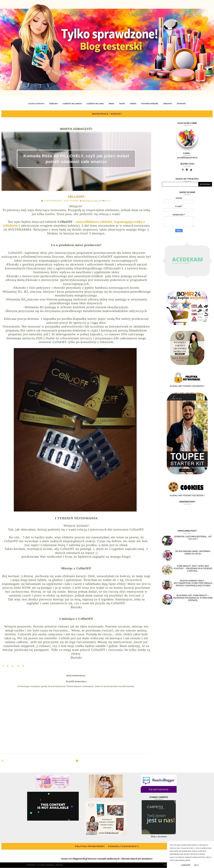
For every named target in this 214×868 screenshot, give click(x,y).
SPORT (122, 104)
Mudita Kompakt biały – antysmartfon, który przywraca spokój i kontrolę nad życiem (193, 583)
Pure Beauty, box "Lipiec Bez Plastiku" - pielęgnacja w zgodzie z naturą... (193, 568)
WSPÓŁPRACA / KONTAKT (107, 114)
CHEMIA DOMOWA (36, 104)
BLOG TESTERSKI (48, 865)
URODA (133, 104)
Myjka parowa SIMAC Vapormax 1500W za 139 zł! (193, 552)
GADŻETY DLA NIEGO (72, 104)
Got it (197, 865)
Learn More (186, 865)
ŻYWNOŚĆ (181, 104)
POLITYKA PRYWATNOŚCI (90, 846)
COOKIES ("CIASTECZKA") (123, 846)
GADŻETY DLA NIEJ (95, 104)
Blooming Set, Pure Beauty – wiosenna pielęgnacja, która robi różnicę (193, 598)
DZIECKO (53, 104)
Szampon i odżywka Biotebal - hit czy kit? (193, 538)
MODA (111, 104)
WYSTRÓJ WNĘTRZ (150, 104)
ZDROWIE (167, 104)
